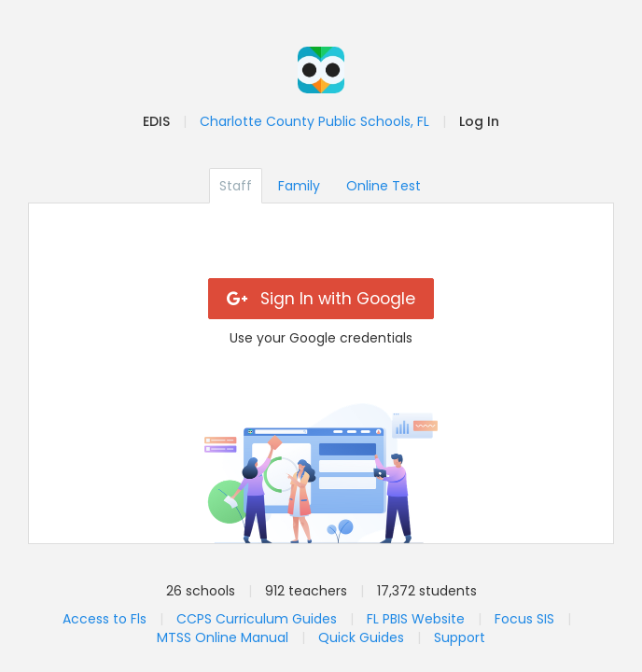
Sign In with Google (321, 299)
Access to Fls (105, 619)
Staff (236, 186)
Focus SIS (524, 619)
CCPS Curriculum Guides (257, 619)
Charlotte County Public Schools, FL (314, 121)
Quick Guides (361, 637)
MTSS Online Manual (223, 637)
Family (299, 186)
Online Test (384, 186)
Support (460, 637)
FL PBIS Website (416, 619)
